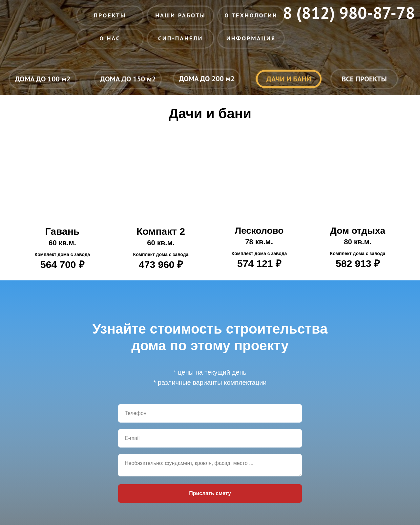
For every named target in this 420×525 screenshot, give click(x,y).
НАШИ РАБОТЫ (180, 15)
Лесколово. (259, 247)
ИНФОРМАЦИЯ (251, 38)
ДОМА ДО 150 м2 (128, 79)
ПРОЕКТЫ (110, 15)
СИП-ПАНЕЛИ (181, 38)
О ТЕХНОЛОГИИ (251, 15)
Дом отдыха (358, 247)
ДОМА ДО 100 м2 (43, 79)
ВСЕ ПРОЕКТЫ (364, 79)
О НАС (110, 38)
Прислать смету (210, 493)
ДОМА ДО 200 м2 (207, 78)
